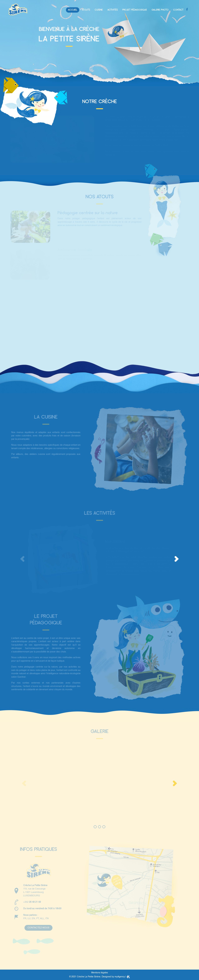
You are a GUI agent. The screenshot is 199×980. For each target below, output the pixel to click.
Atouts (86, 10)
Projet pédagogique (135, 10)
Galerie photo (160, 10)
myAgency (120, 977)
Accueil (73, 10)
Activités (113, 10)
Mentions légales (100, 973)
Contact (178, 10)
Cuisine (99, 10)
